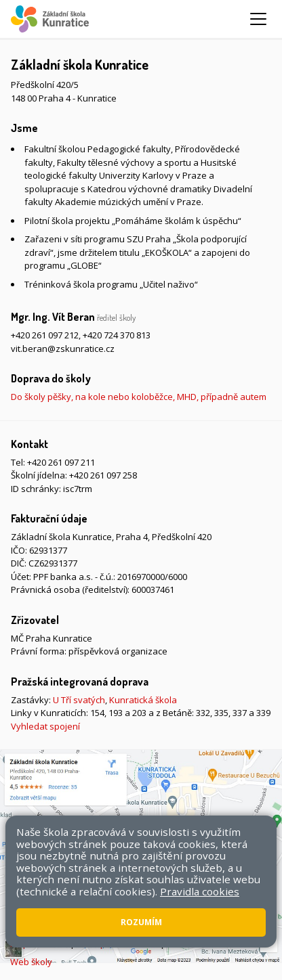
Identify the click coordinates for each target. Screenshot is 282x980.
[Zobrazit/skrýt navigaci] (258, 19)
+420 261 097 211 (61, 462)
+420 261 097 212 (45, 335)
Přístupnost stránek (117, 943)
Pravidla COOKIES (203, 943)
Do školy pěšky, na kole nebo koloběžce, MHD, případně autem (139, 397)
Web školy (31, 962)
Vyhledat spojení (45, 726)
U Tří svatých (79, 700)
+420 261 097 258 (103, 475)
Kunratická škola (143, 700)
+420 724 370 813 (117, 335)
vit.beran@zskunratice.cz (63, 349)
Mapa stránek (39, 943)
